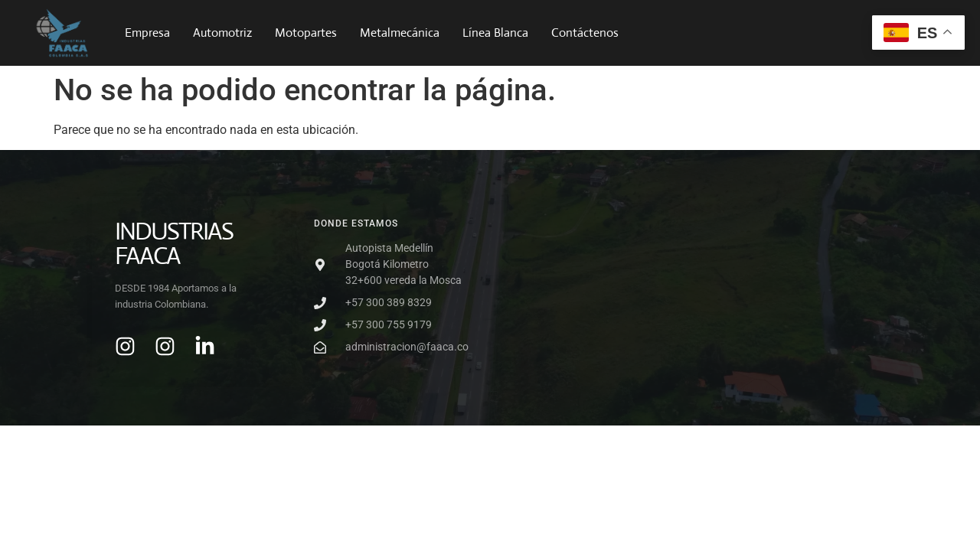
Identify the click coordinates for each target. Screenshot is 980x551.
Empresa (147, 33)
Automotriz (222, 33)
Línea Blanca (495, 33)
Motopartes (306, 33)
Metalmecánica (400, 33)
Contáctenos (585, 33)
